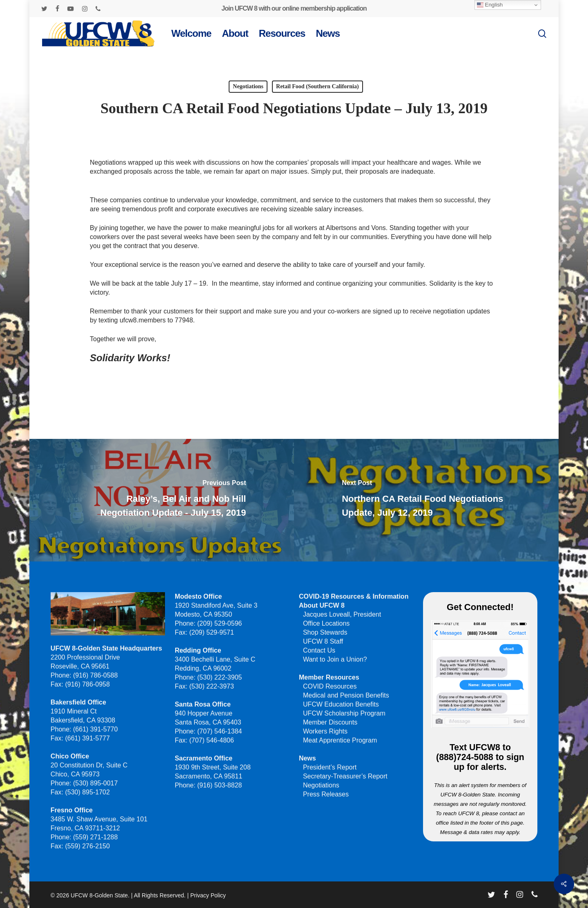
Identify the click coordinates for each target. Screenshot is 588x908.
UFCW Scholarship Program (344, 713)
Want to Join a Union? (335, 659)
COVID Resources (330, 686)
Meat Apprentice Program (340, 740)
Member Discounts (330, 722)
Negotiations (248, 86)
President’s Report (330, 767)
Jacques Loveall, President (342, 614)
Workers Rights (325, 731)
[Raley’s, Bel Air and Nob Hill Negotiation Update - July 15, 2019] (161, 500)
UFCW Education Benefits (341, 704)
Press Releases (326, 794)
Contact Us (319, 650)
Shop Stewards (325, 632)
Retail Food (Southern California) (317, 86)
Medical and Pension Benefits (346, 695)
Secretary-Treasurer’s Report (345, 776)
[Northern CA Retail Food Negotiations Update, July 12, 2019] (427, 500)
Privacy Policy (208, 895)
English (490, 5)
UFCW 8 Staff (323, 641)
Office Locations (326, 623)
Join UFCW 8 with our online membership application (294, 8)
